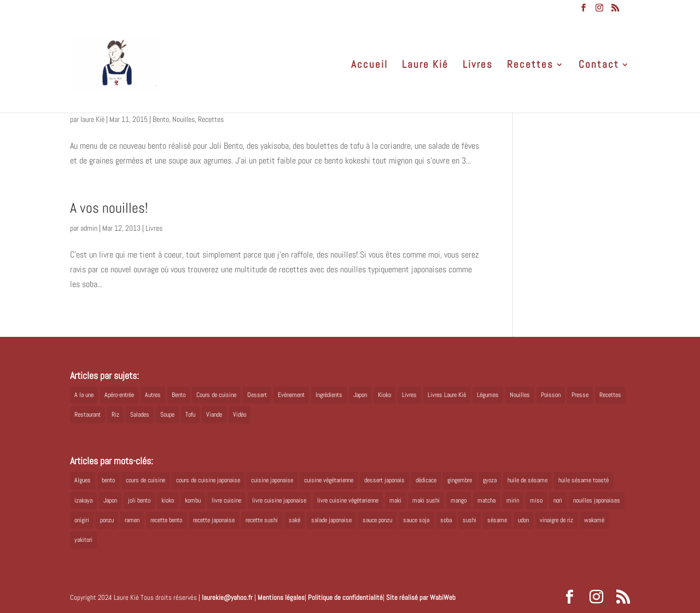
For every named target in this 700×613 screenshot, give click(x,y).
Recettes (530, 66)
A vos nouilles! (109, 208)
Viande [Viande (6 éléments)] (214, 414)
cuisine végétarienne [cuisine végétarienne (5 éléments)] (329, 480)
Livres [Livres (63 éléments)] (409, 395)
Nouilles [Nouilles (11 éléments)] (520, 395)
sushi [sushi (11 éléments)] (469, 520)
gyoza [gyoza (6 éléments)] (490, 480)
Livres (478, 66)
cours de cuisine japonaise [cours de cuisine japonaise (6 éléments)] (208, 480)
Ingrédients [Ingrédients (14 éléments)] (329, 395)
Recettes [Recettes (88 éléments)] (610, 395)
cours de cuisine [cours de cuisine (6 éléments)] (145, 480)
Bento (161, 119)
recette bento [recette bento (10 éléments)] (166, 520)
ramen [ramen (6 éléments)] (132, 520)
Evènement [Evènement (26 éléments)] (291, 395)
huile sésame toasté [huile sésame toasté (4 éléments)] (584, 480)
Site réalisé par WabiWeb (421, 597)
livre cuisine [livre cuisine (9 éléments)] (226, 500)
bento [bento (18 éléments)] (108, 480)
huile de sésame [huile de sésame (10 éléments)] (527, 480)
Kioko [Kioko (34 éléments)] (384, 395)
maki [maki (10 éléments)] (395, 500)
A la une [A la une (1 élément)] (84, 395)
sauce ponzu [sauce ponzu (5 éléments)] (377, 520)
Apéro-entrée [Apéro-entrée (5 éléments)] (119, 395)
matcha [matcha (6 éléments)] (486, 500)
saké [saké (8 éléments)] (294, 520)
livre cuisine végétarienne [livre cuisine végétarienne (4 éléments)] (348, 500)
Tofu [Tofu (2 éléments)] (190, 414)
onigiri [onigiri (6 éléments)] (82, 520)
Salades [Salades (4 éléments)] (140, 414)
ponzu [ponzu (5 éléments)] (107, 520)
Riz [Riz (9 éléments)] (115, 414)
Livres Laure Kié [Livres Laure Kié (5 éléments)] (447, 395)
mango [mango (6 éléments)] (459, 500)
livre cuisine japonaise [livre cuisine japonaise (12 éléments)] (279, 500)
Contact (599, 66)
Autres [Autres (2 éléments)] (153, 395)
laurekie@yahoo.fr (227, 597)
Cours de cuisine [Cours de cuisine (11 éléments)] (216, 395)
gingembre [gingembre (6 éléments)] (460, 480)
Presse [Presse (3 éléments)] (580, 395)
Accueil (369, 66)
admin (89, 228)
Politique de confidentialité (345, 597)
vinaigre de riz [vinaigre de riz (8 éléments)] (556, 520)
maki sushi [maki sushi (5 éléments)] (426, 500)
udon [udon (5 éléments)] (523, 520)
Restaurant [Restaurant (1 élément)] (87, 414)
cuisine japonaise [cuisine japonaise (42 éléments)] (272, 480)
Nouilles (183, 119)
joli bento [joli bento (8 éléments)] (139, 500)
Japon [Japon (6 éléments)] (110, 500)
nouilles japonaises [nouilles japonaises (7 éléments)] (597, 500)
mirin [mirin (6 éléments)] (513, 500)
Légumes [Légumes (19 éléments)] (488, 395)
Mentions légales (281, 597)
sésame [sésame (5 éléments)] (497, 520)
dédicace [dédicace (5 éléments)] (426, 480)
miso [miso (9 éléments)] (536, 500)
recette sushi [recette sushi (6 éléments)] (262, 520)
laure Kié (92, 119)
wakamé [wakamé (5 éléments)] (594, 520)
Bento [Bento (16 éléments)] (179, 395)
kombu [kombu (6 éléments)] (193, 500)
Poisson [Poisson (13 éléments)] (551, 395)
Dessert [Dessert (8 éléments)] (257, 395)
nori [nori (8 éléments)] (558, 500)
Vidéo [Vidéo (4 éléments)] (240, 414)
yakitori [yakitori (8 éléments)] (83, 540)
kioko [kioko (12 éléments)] (168, 500)
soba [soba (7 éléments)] (446, 520)
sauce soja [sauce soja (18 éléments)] (416, 520)
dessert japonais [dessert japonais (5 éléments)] (384, 480)
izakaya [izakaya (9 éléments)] (83, 500)
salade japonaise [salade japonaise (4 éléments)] (331, 520)
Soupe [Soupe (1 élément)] (167, 414)
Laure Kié (425, 66)
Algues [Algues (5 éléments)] (83, 480)
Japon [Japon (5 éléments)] (360, 395)
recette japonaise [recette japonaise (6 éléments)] (214, 520)
